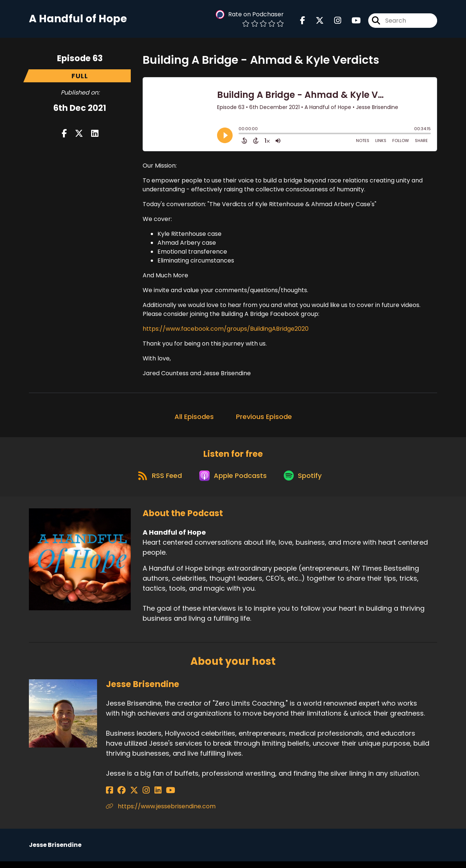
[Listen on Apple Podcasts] (233, 481)
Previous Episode (264, 419)
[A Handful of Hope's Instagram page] (333, 22)
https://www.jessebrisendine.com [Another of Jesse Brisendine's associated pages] (161, 813)
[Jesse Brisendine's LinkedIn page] (146, 797)
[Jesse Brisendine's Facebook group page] (119, 797)
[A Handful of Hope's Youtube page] (352, 22)
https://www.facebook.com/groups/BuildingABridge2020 (226, 331)
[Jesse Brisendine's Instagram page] (137, 797)
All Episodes (194, 419)
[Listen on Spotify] (305, 481)
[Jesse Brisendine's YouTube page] (155, 797)
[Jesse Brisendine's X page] (128, 797)
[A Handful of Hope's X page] (315, 22)
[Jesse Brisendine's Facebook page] (109, 797)
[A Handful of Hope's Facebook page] (303, 22)
